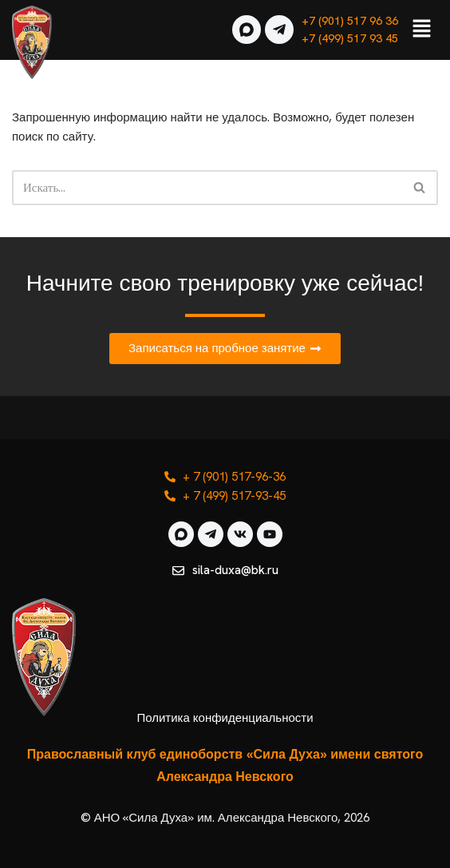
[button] (422, 30)
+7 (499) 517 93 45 (350, 38)
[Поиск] (207, 188)
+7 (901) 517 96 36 (350, 21)
